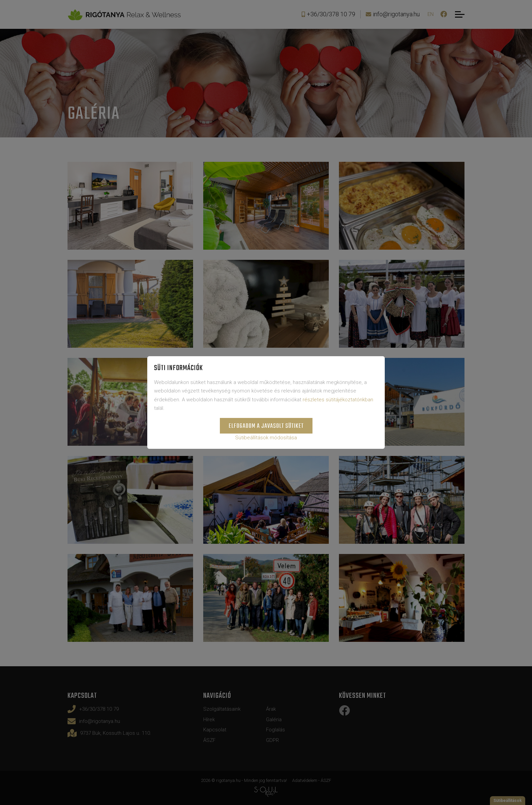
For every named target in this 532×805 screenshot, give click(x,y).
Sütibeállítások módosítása (266, 438)
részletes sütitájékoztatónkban (338, 400)
